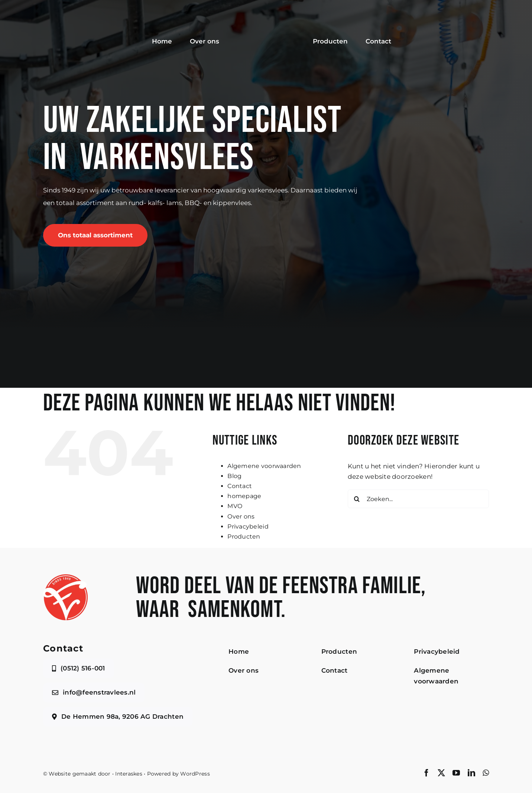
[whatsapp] (486, 773)
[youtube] (456, 773)
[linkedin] (471, 773)
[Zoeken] (357, 499)
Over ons (241, 516)
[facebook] (426, 773)
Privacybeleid (248, 526)
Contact (240, 486)
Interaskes (129, 774)
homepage (244, 496)
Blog (234, 476)
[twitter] (441, 773)
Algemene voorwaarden (264, 466)
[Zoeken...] (418, 499)
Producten (244, 537)
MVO (235, 506)
